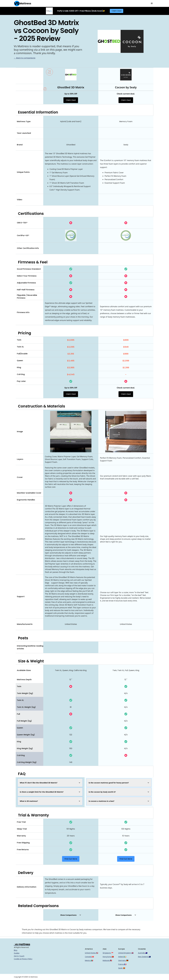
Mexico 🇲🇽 (89, 960)
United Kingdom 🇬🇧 (126, 953)
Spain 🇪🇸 (122, 968)
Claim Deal (117, 11)
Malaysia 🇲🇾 (107, 960)
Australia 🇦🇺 (143, 953)
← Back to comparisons (25, 58)
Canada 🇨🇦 (89, 957)
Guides (17, 953)
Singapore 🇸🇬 (108, 953)
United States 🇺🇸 (91, 953)
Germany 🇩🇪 (123, 960)
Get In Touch (19, 956)
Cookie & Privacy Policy (23, 959)
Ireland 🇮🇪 (122, 957)
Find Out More (71, 859)
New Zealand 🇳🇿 (144, 957)
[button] (152, 3)
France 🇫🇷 (122, 964)
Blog (16, 950)
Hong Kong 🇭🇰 (108, 957)
